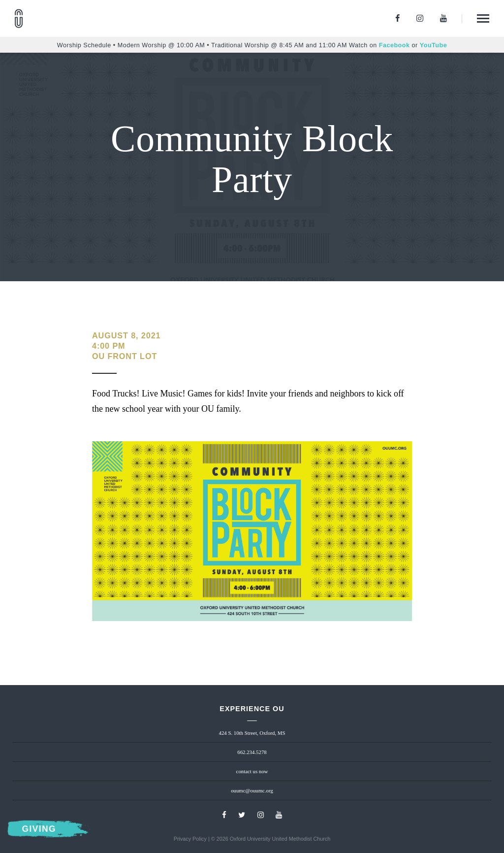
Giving (39, 829)
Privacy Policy (190, 839)
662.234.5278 (252, 752)
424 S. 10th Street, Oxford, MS (252, 733)
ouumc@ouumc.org (252, 790)
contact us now (252, 771)
